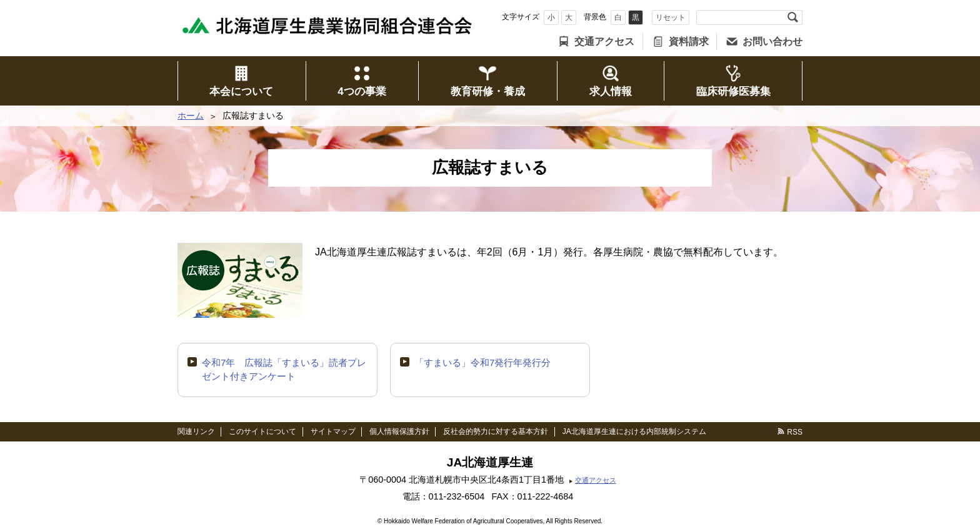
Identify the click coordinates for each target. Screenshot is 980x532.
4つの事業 (362, 91)
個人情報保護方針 (399, 431)
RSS (795, 432)
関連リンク (196, 431)
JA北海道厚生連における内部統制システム (634, 431)
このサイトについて (262, 431)
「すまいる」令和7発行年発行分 (482, 362)
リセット (671, 17)
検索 (792, 17)
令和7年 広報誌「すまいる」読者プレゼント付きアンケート (284, 370)
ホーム (191, 116)
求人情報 (611, 91)
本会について (241, 91)
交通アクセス (604, 42)
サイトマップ (333, 431)
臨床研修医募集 (733, 91)
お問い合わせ (772, 42)
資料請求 (689, 42)
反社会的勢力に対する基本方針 (496, 431)
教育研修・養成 (488, 91)
